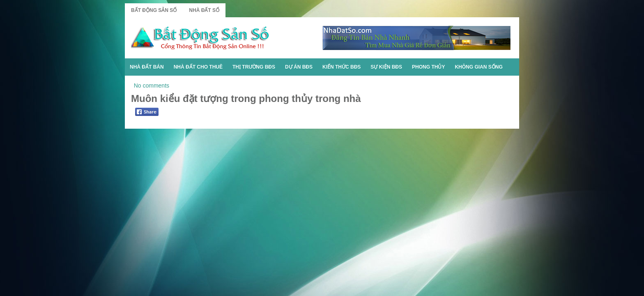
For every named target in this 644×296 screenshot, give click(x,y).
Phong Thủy (428, 67)
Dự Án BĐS (299, 67)
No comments (152, 86)
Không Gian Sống (478, 67)
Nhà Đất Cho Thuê (198, 67)
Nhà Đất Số (204, 10)
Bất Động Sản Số (154, 10)
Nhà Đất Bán (147, 67)
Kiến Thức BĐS (342, 67)
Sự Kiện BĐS (386, 67)
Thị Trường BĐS (254, 67)
